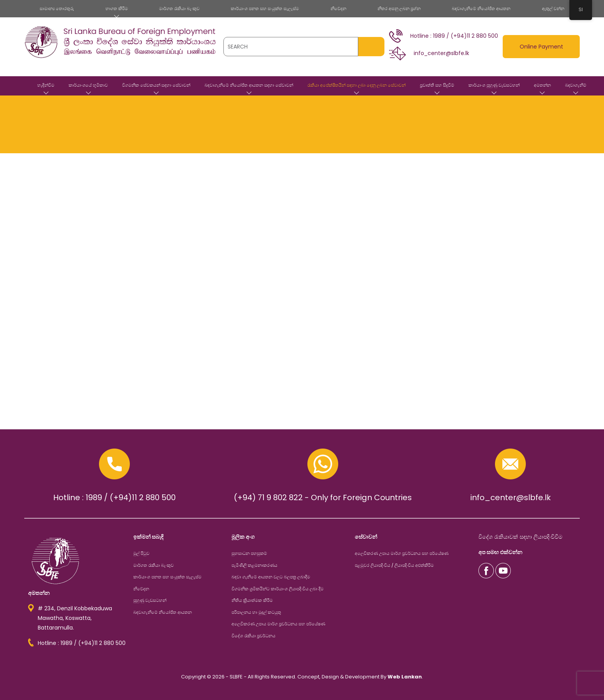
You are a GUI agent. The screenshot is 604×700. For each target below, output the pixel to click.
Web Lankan (405, 677)
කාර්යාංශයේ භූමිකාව (88, 85)
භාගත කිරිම (117, 8)
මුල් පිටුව (20, 86)
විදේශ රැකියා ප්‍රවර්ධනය (253, 636)
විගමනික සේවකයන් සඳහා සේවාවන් (156, 85)
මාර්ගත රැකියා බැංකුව (179, 8)
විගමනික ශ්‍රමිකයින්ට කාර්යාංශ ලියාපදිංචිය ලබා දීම (278, 589)
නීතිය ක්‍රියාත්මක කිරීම (252, 600)
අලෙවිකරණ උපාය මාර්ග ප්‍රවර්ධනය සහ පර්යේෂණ (278, 624)
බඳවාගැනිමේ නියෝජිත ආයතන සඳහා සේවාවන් (249, 85)
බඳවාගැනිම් (576, 85)
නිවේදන (338, 8)
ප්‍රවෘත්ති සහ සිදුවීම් (437, 85)
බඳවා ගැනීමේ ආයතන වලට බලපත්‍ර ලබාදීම (271, 577)
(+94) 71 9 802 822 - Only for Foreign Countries (323, 497)
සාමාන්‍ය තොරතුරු (57, 8)
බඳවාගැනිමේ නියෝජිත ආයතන (481, 8)
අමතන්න (542, 85)
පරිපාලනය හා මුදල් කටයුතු (256, 612)
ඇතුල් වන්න (553, 8)
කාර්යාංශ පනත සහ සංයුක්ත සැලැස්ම (265, 8)
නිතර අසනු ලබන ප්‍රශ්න (399, 8)
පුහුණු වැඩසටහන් (150, 600)
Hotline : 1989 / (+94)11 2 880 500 (114, 497)
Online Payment (541, 47)
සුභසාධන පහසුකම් (249, 553)
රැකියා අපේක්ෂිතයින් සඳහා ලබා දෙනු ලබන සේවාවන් (357, 85)
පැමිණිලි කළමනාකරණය (254, 565)
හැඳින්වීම (46, 85)
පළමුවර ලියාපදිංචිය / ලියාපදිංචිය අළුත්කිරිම (394, 565)
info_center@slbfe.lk (511, 497)
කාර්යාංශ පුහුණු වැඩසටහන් (494, 85)
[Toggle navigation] (30, 63)
